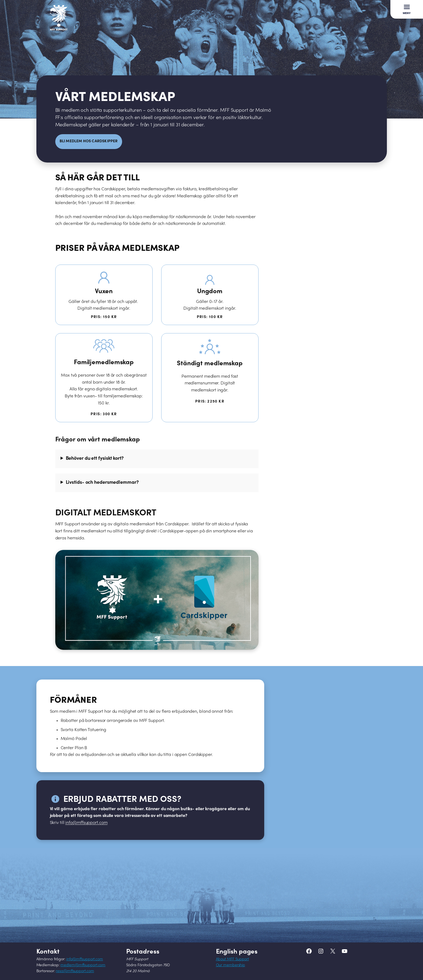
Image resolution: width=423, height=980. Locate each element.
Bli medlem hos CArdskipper (89, 141)
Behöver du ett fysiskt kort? (95, 459)
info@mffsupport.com (85, 959)
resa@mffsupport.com (75, 971)
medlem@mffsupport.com (83, 965)
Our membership (231, 965)
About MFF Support (232, 959)
